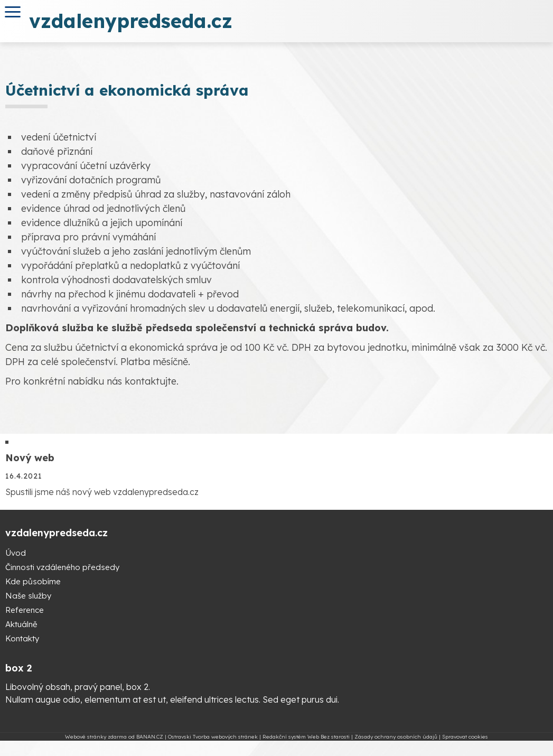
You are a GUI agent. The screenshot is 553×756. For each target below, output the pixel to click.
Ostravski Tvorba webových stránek (213, 737)
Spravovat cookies (465, 737)
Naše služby (28, 596)
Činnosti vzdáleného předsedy (62, 567)
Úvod (16, 553)
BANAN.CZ (150, 737)
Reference (25, 610)
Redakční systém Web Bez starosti (306, 737)
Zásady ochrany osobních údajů (396, 737)
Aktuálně (21, 624)
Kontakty (22, 638)
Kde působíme (33, 581)
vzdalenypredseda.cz (131, 21)
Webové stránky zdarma (96, 737)
